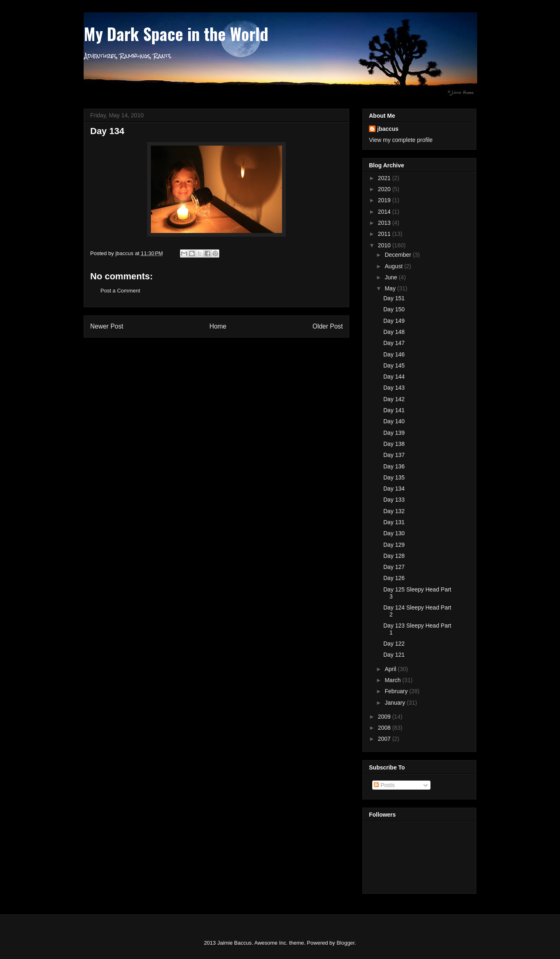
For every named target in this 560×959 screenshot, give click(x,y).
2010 (385, 245)
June (392, 277)
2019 (385, 200)
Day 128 (394, 556)
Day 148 (394, 332)
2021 (385, 178)
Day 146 (394, 354)
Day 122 (394, 644)
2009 (385, 717)
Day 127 (394, 567)
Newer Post (107, 326)
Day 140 (394, 421)
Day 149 (394, 321)
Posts (384, 785)
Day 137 (394, 455)
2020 (385, 189)
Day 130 (394, 533)
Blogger (346, 943)
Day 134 (394, 489)
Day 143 (394, 388)
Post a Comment (120, 291)
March (393, 680)
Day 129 (394, 545)
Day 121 (394, 655)
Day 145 (394, 365)
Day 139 (394, 433)
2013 (385, 223)
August (394, 266)
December (398, 255)
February (397, 691)
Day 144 (394, 377)
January (396, 703)
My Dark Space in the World (176, 34)
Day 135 (394, 477)
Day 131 (394, 522)
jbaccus (388, 129)
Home (218, 326)
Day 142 (394, 399)
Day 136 (394, 466)
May (391, 288)
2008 (385, 728)
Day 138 (394, 444)
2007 (385, 739)
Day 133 (394, 500)
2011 (385, 234)
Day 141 (394, 410)
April (391, 669)
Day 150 (394, 309)
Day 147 (394, 343)
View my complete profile (401, 140)
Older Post (328, 326)
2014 (385, 212)
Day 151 (394, 298)
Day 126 (394, 578)
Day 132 (394, 511)
